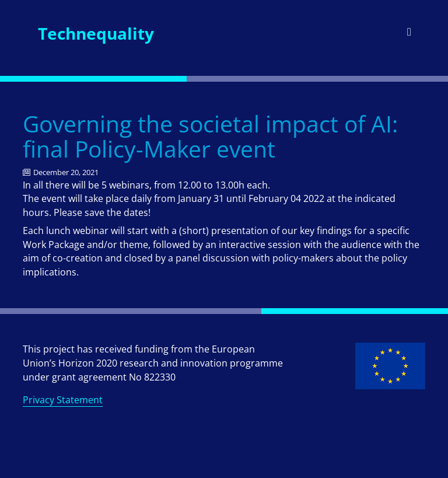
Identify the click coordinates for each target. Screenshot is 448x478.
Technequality (96, 33)
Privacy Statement (63, 400)
